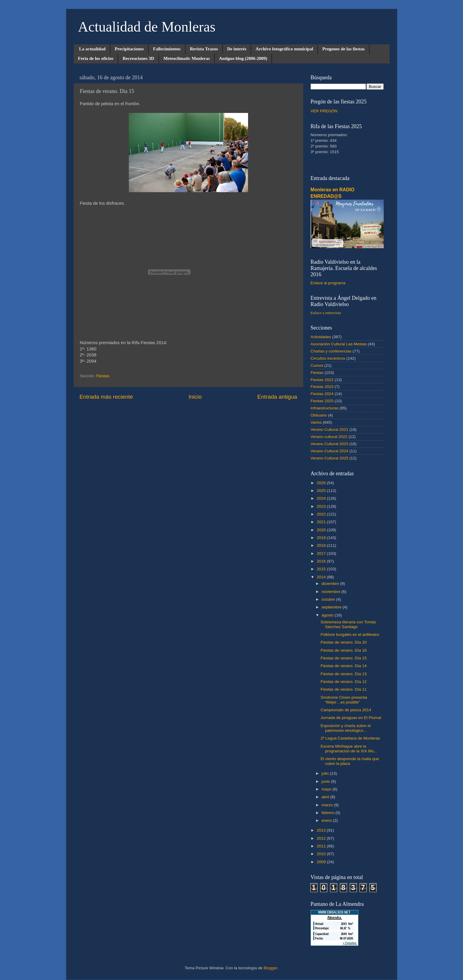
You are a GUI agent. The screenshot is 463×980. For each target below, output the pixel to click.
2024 (322, 498)
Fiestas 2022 (322, 380)
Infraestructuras (325, 408)
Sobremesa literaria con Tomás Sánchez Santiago (348, 624)
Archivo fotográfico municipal (284, 49)
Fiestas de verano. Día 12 (344, 682)
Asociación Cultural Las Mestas (339, 344)
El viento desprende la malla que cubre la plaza (350, 761)
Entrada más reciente (106, 397)
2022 (322, 514)
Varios (316, 422)
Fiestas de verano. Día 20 (344, 642)
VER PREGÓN (324, 111)
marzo (328, 805)
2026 (322, 483)
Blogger (270, 968)
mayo (327, 789)
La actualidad (92, 49)
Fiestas (103, 376)
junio (326, 781)
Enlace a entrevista (326, 313)
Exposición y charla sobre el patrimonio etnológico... (346, 728)
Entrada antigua (277, 397)
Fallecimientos (167, 49)
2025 (322, 491)
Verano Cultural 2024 (330, 451)
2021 (322, 522)
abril (326, 797)
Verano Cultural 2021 (330, 430)
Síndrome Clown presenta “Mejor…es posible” (344, 700)
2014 (322, 577)
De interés (237, 49)
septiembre (332, 607)
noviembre (332, 592)
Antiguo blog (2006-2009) (243, 58)
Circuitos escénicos (328, 358)
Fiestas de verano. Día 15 (344, 658)
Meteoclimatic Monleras (186, 58)
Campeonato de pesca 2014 (346, 710)
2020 (322, 530)
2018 (322, 545)
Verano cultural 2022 (329, 437)
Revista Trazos (204, 49)
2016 (322, 561)
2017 (322, 553)
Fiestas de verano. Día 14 (344, 666)
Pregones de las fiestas (343, 49)
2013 (322, 830)
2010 (322, 854)
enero (327, 820)
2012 (322, 838)
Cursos (317, 365)
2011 (322, 846)
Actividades (321, 337)
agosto (328, 615)
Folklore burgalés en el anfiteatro (350, 635)
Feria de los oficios (96, 58)
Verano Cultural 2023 (330, 444)
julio (326, 773)
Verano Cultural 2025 (330, 458)
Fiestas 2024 (322, 394)
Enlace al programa (328, 283)
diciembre (331, 584)
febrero (329, 813)
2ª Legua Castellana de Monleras (350, 738)
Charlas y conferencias (331, 351)
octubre (329, 599)
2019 (322, 538)
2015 (322, 569)
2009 (322, 862)
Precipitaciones (129, 49)
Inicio (195, 397)
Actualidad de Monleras (147, 27)
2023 (322, 506)
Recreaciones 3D (138, 58)
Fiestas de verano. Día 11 (344, 689)
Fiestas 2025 (322, 401)
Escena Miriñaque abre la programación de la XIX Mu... (349, 749)
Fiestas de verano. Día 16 (344, 650)
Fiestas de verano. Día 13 (344, 674)
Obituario (319, 415)
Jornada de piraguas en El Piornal (351, 718)
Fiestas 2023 (322, 387)
